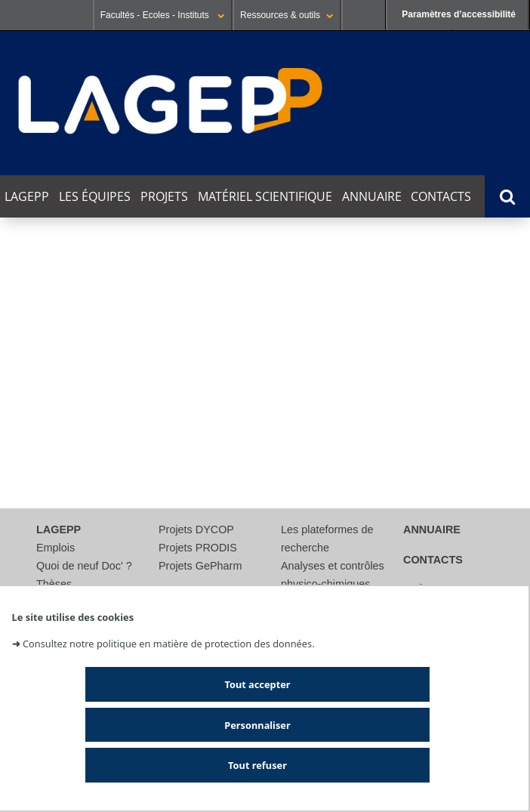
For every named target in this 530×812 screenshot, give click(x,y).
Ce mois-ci (221, 300)
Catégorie (28, 427)
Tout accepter (257, 684)
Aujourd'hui (42, 300)
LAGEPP (27, 196)
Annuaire (372, 196)
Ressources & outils (287, 15)
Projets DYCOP (196, 529)
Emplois (55, 548)
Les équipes (95, 196)
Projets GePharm (200, 566)
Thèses (54, 584)
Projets (164, 196)
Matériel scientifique (265, 196)
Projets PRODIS (198, 548)
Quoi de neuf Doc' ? (84, 566)
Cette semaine (133, 300)
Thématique (34, 405)
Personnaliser (257, 725)
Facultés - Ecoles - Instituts (163, 15)
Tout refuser (257, 765)
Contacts (441, 196)
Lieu (12, 449)
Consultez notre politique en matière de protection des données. (169, 644)
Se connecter (364, 15)
